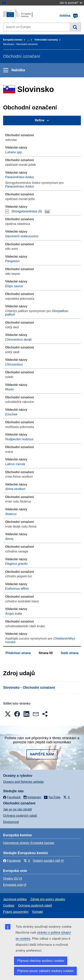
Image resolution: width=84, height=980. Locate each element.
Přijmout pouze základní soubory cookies (45, 971)
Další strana (70, 653)
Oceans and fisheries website (23, 782)
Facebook (12, 861)
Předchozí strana (18, 653)
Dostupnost (11, 822)
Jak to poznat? (71, 3)
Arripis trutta (14, 614)
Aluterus (11, 514)
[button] (8, 714)
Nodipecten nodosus (19, 439)
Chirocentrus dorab (18, 340)
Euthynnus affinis (17, 589)
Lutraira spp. (14, 152)
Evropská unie (13, 885)
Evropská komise (13, 40)
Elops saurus (14, 286)
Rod (47, 212)
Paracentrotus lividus (20, 177)
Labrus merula (15, 464)
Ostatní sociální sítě (47, 861)
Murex (10, 389)
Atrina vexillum (15, 489)
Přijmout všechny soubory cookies (41, 961)
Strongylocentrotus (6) (27, 211)
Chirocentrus (14, 364)
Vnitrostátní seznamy (46, 40)
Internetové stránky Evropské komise (29, 843)
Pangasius (13, 261)
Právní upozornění (16, 912)
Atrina (9, 539)
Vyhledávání (75, 27)
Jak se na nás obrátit (17, 809)
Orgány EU (11, 878)
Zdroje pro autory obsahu (48, 899)
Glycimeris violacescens (22, 236)
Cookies (9, 906)
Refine (40, 120)
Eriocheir (11, 414)
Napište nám (42, 754)
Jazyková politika (15, 899)
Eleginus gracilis (17, 564)
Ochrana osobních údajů (20, 816)
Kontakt (38, 912)
